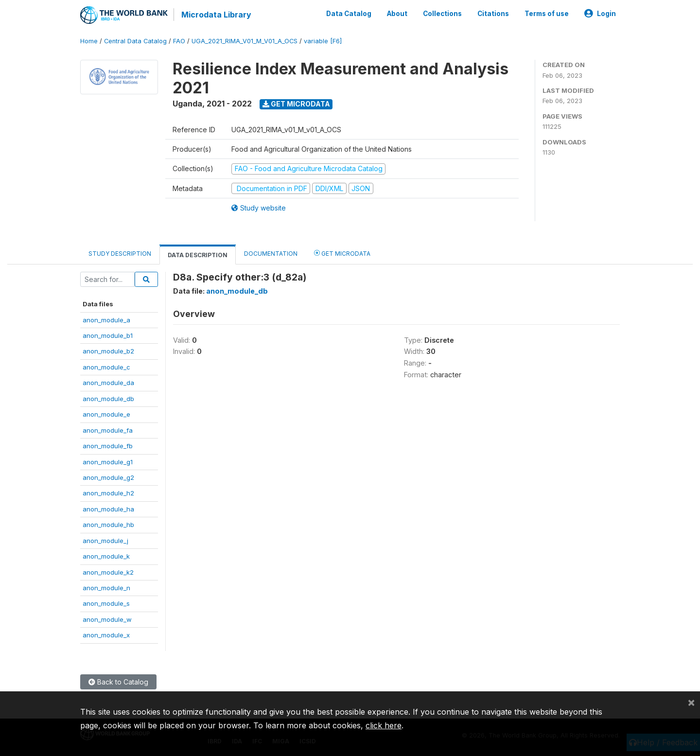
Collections (442, 14)
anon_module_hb (108, 525)
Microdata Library (216, 15)
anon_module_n (106, 588)
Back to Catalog (118, 682)
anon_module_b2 (108, 351)
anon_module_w (107, 619)
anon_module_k (106, 556)
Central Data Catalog (135, 41)
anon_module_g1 (108, 462)
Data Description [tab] (198, 255)
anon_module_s (106, 603)
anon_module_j (105, 541)
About (397, 14)
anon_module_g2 (108, 477)
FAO (179, 41)
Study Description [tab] (120, 254)
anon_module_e (106, 414)
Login (600, 14)
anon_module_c (106, 367)
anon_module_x (106, 635)
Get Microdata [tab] (342, 253)
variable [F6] (323, 41)
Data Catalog (349, 14)
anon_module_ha (108, 509)
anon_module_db (108, 399)
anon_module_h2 (108, 493)
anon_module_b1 (108, 335)
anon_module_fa (108, 430)
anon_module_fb (108, 446)
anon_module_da (108, 383)
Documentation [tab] (271, 254)
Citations (493, 14)
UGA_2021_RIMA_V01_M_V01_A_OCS (245, 41)
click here (384, 725)
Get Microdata (296, 104)
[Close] (691, 702)
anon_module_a (106, 320)
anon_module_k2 (108, 572)
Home (89, 41)
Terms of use (547, 14)
